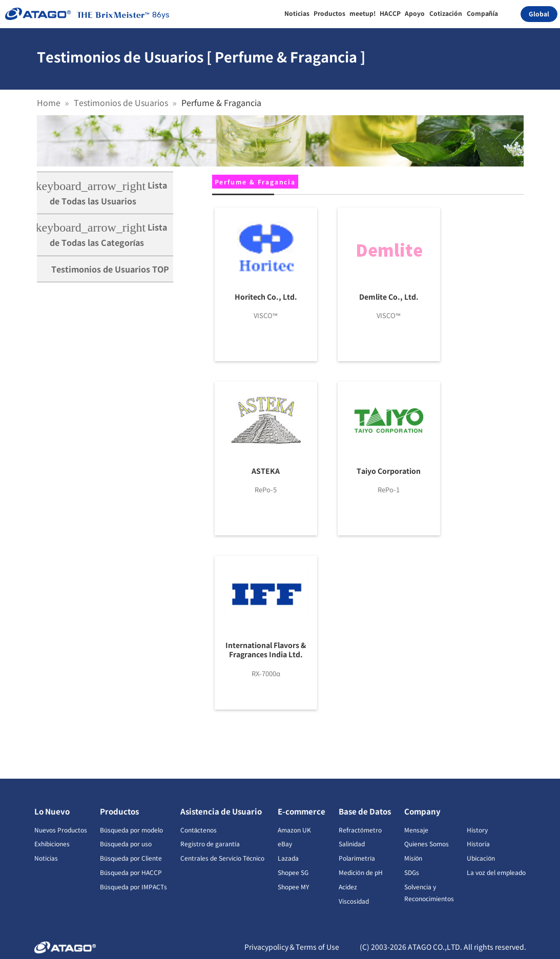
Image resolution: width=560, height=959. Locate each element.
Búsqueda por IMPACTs (133, 887)
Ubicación (481, 858)
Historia (478, 843)
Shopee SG (293, 872)
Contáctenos (199, 830)
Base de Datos (365, 811)
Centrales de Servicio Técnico (223, 858)
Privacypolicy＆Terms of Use (292, 947)
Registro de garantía (210, 843)
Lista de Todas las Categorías (102, 235)
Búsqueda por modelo (131, 830)
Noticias (46, 858)
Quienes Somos (427, 843)
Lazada (288, 858)
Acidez (348, 887)
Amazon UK (294, 830)
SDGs (412, 872)
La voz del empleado (496, 872)
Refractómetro (360, 830)
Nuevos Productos (61, 830)
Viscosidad (354, 901)
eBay (285, 843)
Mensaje (416, 830)
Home (49, 102)
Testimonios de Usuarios (121, 102)
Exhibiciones (52, 843)
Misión (413, 858)
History (477, 830)
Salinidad (352, 843)
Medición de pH (361, 872)
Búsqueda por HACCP (131, 872)
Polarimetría (357, 858)
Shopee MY (293, 887)
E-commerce (302, 811)
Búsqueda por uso (126, 843)
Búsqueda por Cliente (131, 858)
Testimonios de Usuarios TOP (110, 269)
